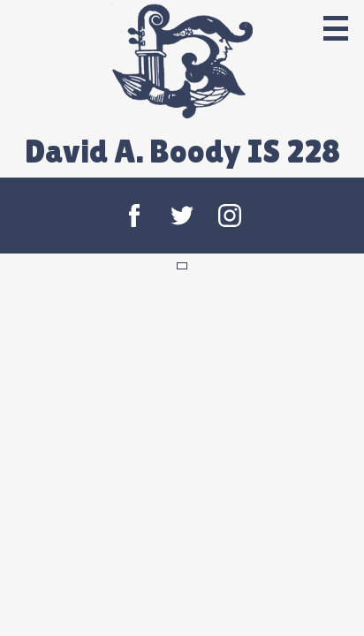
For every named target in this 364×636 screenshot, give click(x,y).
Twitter (182, 216)
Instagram (230, 216)
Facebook (134, 216)
